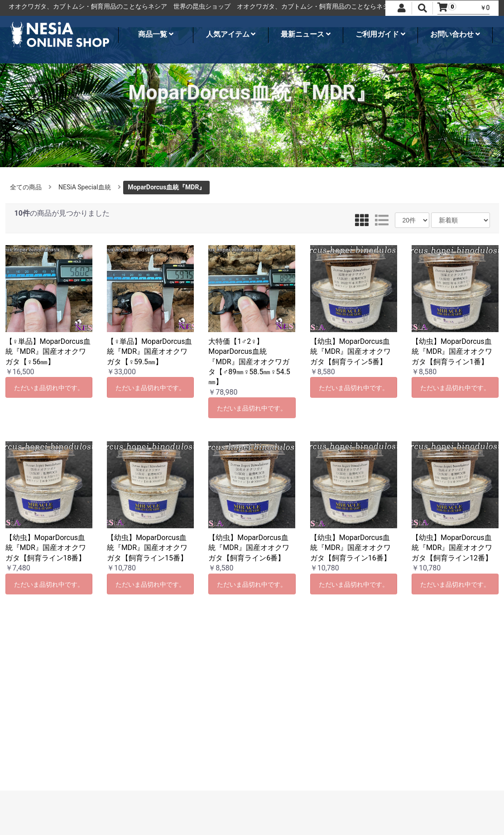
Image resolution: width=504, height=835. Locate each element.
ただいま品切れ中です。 (49, 388)
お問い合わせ (455, 34)
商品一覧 (156, 34)
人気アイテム (231, 34)
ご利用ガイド (380, 34)
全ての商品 (26, 187)
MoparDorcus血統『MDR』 (166, 187)
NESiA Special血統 (85, 187)
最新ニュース (306, 34)
